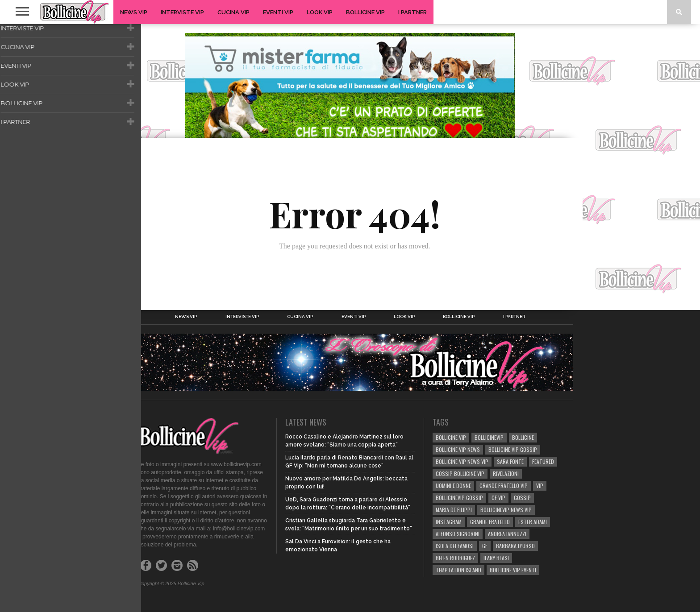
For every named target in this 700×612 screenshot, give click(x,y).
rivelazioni (506, 473)
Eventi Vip (278, 12)
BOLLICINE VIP (451, 437)
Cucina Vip (233, 12)
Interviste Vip (182, 12)
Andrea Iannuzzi (507, 534)
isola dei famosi (455, 546)
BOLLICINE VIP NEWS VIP (462, 461)
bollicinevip (489, 437)
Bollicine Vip (365, 12)
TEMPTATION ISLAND (458, 570)
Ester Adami (533, 522)
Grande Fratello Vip (504, 486)
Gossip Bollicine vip (460, 473)
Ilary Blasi (496, 558)
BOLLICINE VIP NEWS (458, 449)
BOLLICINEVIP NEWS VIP (506, 510)
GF (485, 546)
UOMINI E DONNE (453, 486)
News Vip (134, 12)
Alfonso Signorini (458, 534)
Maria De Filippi (454, 510)
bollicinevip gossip (459, 498)
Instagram (449, 522)
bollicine (523, 437)
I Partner (412, 12)
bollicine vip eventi (513, 570)
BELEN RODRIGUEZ (455, 558)
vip (540, 486)
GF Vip (498, 498)
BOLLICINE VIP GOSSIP (513, 449)
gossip (522, 498)
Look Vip (320, 12)
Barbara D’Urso (515, 546)
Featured (543, 461)
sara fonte (510, 461)
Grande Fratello (490, 522)
